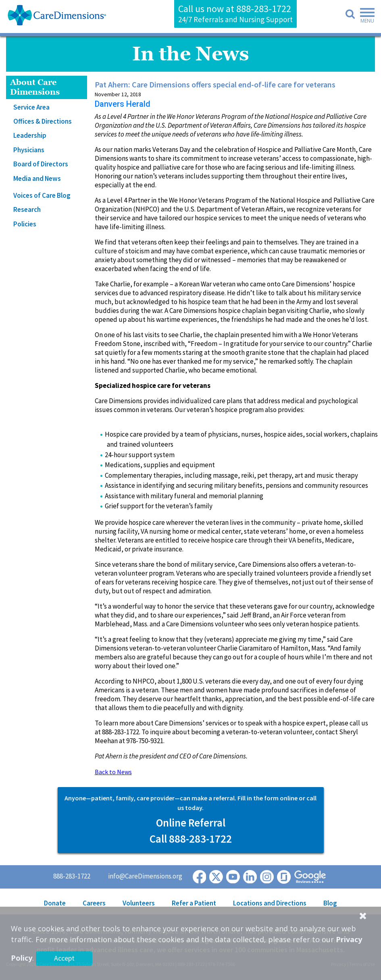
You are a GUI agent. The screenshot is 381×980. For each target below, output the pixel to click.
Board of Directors (41, 164)
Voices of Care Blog (42, 195)
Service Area (31, 107)
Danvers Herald (123, 104)
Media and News (37, 178)
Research (27, 209)
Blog (330, 903)
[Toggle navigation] (365, 17)
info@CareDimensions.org (145, 876)
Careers (94, 903)
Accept (64, 958)
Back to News (113, 772)
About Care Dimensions (35, 87)
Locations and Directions (270, 903)
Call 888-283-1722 (191, 839)
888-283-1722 (264, 9)
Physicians (29, 150)
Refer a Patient (194, 903)
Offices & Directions (43, 121)
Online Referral (191, 823)
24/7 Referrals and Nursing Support (235, 19)
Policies (25, 224)
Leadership (30, 135)
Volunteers (139, 903)
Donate (55, 903)
